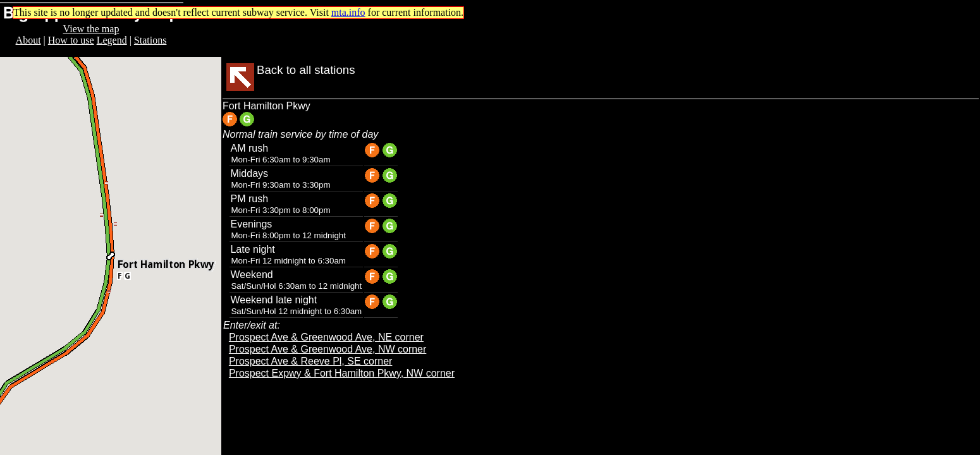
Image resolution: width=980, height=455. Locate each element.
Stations (150, 40)
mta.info (348, 12)
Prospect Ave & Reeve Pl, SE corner (311, 361)
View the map (91, 29)
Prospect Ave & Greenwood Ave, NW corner (328, 349)
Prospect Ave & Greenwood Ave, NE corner (326, 337)
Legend (112, 40)
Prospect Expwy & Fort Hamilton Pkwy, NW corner (342, 373)
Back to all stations (306, 70)
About (28, 40)
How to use (71, 40)
